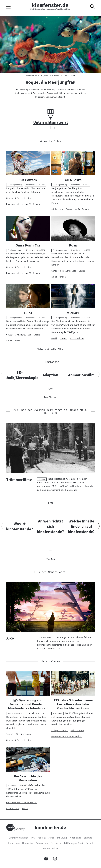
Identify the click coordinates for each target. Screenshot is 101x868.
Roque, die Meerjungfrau (50, 82)
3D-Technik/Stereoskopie (20, 375)
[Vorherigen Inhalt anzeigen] (2, 375)
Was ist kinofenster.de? (20, 526)
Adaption (50, 375)
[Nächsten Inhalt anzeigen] (99, 375)
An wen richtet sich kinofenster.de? (50, 526)
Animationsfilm (81, 375)
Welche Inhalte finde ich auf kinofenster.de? (81, 526)
